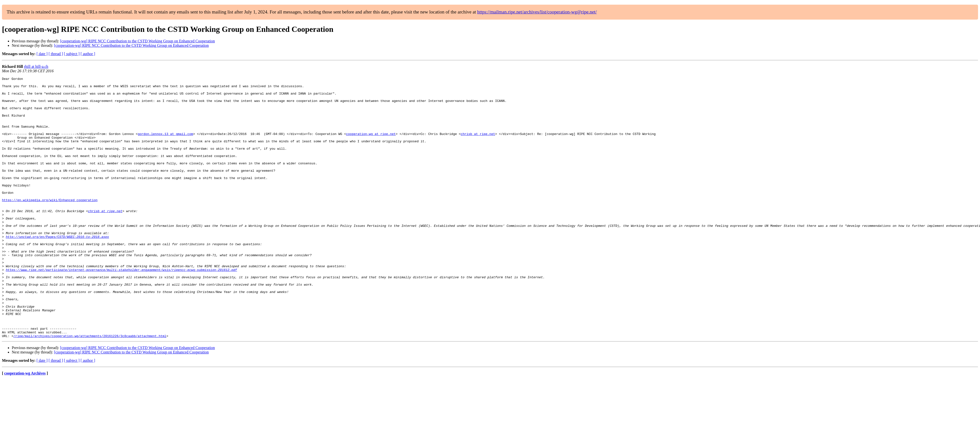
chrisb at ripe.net (478, 146)
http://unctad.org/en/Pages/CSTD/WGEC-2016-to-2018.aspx (57, 269)
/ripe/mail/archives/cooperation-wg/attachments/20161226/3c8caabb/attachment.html (90, 388)
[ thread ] (56, 54)
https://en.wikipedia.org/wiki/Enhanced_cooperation (50, 225)
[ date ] (42, 54)
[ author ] (88, 54)
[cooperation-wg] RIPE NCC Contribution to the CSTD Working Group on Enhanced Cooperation (137, 41)
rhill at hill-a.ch (36, 67)
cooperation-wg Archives (25, 425)
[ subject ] (72, 54)
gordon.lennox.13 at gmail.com (165, 146)
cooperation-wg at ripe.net (371, 146)
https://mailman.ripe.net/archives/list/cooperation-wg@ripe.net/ (537, 12)
